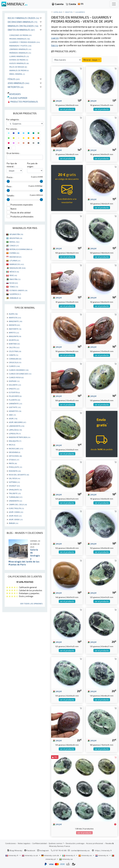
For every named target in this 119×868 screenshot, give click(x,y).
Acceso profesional (95, 843)
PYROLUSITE (15, 467)
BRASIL (14, 242)
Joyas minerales (19, 83)
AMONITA (14, 325)
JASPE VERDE (16, 519)
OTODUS (14, 460)
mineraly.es (85, 855)
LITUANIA (15, 260)
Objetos (69, 12)
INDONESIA (15, 257)
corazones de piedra (20, 35)
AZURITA (14, 340)
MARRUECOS (17, 264)
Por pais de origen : (32, 165)
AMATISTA (15, 318)
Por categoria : (13, 119)
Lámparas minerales (20, 49)
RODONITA (15, 471)
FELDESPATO (15, 396)
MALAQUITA (15, 441)
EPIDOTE (14, 389)
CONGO (14, 245)
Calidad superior (18, 98)
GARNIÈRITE (15, 403)
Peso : (9, 186)
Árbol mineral (17, 74)
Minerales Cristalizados (23, 26)
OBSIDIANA (14, 452)
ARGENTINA (16, 238)
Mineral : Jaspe (92, 60)
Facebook (30, 850)
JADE (12, 415)
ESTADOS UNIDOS (18, 290)
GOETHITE (15, 407)
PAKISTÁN (15, 279)
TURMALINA (16, 497)
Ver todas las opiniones (31, 604)
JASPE (13, 418)
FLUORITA (14, 400)
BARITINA (14, 344)
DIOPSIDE (14, 381)
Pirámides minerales (20, 53)
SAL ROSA (14, 478)
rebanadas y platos (20, 46)
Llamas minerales (19, 56)
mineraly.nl (102, 855)
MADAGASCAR (18, 268)
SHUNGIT (14, 486)
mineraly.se (66, 859)
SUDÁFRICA (15, 294)
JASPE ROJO (15, 516)
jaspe (57, 100)
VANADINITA (15, 501)
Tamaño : (11, 196)
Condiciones (11, 843)
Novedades (14, 94)
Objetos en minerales (21, 30)
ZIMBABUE (15, 298)
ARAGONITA (15, 336)
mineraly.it (69, 855)
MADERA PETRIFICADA (20, 437)
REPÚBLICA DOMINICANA (21, 249)
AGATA (13, 314)
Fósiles (14, 79)
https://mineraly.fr (103, 850)
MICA (12, 445)
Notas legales (24, 843)
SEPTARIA (14, 482)
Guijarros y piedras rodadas (25, 42)
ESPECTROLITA (16, 508)
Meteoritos (16, 87)
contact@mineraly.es (80, 850)
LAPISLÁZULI (15, 430)
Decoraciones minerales (23, 22)
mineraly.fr (12, 855)
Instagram (43, 850)
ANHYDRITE (15, 329)
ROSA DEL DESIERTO (19, 475)
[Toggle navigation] (114, 4)
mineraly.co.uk (30, 855)
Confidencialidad (39, 843)
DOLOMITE (15, 385)
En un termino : (13, 153)
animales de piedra (19, 70)
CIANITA (13, 355)
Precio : (10, 177)
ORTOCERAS (15, 456)
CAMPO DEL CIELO (18, 504)
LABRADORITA (17, 426)
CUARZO (14, 366)
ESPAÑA (14, 253)
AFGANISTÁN (16, 234)
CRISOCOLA (15, 362)
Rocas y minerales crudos (23, 18)
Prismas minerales (20, 39)
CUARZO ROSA (16, 377)
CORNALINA (15, 359)
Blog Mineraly (15, 850)
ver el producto (67, 109)
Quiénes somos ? (56, 843)
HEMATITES (15, 411)
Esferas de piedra (19, 60)
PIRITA (13, 463)
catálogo (58, 12)
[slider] (8, 181)
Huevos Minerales (19, 63)
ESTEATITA (14, 392)
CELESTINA (15, 351)
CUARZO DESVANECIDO (20, 374)
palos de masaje (18, 67)
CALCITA (14, 347)
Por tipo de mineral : (12, 165)
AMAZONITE (15, 321)
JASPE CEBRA (16, 512)
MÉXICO (14, 272)
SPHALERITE (15, 490)
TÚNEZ (14, 287)
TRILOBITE (15, 493)
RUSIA (14, 283)
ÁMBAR (13, 523)
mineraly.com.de (50, 855)
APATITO (14, 333)
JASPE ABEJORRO (17, 422)
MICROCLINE (16, 448)
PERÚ (13, 275)
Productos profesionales (23, 102)
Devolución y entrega (75, 843)
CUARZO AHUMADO (19, 370)
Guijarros (80, 12)
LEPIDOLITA (15, 433)
